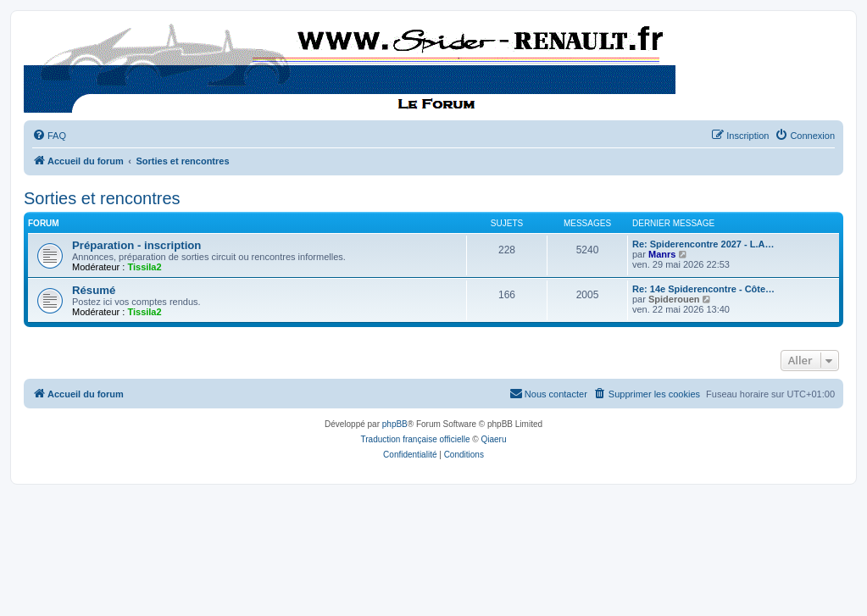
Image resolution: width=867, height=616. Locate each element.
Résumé (94, 290)
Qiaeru (493, 439)
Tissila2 (144, 267)
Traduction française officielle (416, 439)
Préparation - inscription (136, 245)
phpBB (395, 424)
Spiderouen (674, 299)
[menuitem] (49, 136)
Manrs (662, 254)
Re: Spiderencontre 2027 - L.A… (703, 244)
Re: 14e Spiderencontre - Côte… (703, 289)
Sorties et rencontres (102, 198)
